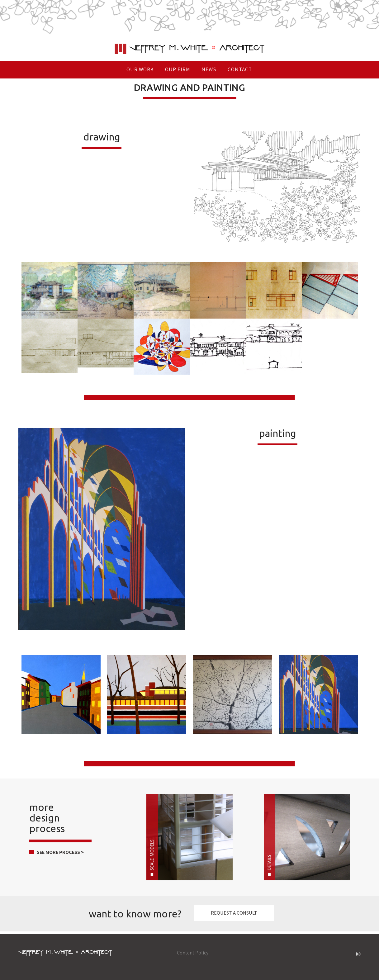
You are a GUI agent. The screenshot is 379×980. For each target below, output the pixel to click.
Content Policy (193, 953)
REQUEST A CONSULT (234, 913)
